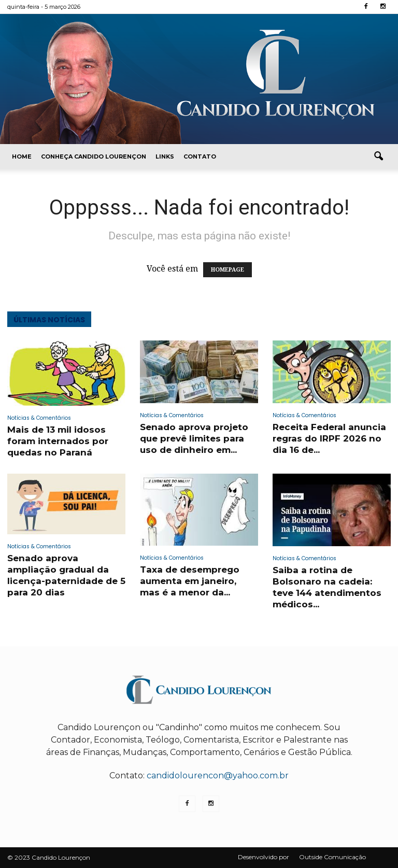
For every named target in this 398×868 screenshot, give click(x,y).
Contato (200, 156)
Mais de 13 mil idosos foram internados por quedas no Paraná (58, 441)
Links (165, 156)
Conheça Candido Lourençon (94, 156)
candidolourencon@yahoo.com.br (218, 775)
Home (22, 156)
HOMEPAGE (228, 270)
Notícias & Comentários (39, 418)
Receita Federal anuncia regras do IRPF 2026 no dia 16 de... (329, 438)
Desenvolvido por (264, 857)
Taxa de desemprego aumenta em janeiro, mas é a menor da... (190, 581)
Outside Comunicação (332, 857)
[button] (378, 156)
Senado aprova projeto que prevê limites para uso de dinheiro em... (194, 438)
